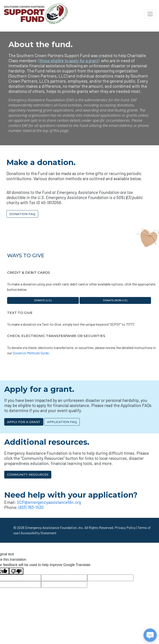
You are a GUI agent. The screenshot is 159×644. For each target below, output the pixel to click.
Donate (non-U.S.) (115, 300)
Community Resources (28, 475)
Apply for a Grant (24, 422)
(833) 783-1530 (31, 507)
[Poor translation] (16, 571)
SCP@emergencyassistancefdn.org (49, 502)
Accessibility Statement (39, 533)
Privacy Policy (125, 527)
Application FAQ (62, 422)
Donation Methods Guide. (31, 353)
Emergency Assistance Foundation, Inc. (54, 527)
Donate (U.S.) (43, 300)
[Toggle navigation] (150, 14)
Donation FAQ (22, 214)
